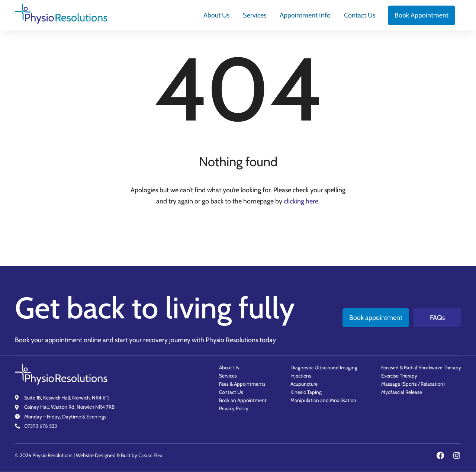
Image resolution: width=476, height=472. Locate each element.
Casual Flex (150, 455)
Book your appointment (49, 340)
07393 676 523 (41, 426)
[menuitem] (216, 15)
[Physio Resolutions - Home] (61, 15)
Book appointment (376, 317)
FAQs (437, 317)
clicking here (301, 201)
